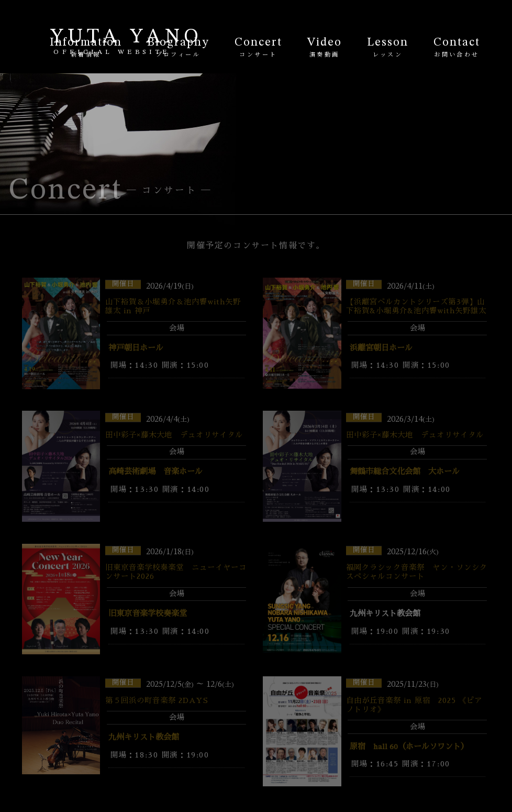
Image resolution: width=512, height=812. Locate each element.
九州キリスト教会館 (144, 738)
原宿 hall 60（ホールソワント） (409, 747)
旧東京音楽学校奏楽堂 (148, 614)
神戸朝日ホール (136, 348)
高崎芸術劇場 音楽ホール (155, 472)
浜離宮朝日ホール (381, 348)
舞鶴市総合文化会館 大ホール (405, 472)
